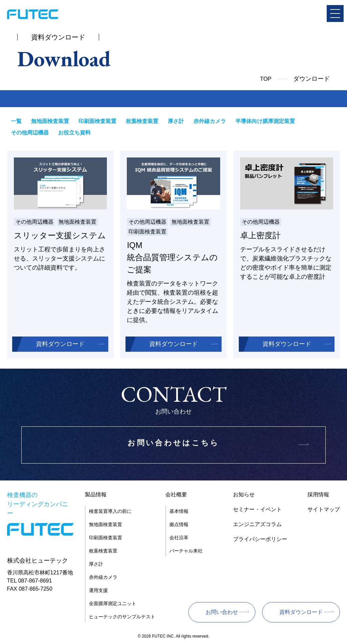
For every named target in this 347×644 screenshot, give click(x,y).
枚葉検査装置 (138, 121)
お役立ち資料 (27, 133)
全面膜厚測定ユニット (113, 605)
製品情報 (96, 496)
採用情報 (318, 496)
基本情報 (179, 513)
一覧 (16, 121)
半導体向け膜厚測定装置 (257, 121)
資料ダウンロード (60, 345)
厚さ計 (170, 121)
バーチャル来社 (186, 552)
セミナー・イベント (257, 511)
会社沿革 (179, 539)
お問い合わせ (222, 613)
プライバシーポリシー (260, 540)
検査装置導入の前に (110, 513)
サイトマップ (324, 511)
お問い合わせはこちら (173, 447)
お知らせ (244, 496)
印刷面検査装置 (94, 121)
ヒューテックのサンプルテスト (122, 618)
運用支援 (98, 592)
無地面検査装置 (48, 121)
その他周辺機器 (315, 121)
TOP (265, 79)
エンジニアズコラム (257, 526)
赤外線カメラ (203, 121)
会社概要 (176, 496)
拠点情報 (179, 526)
